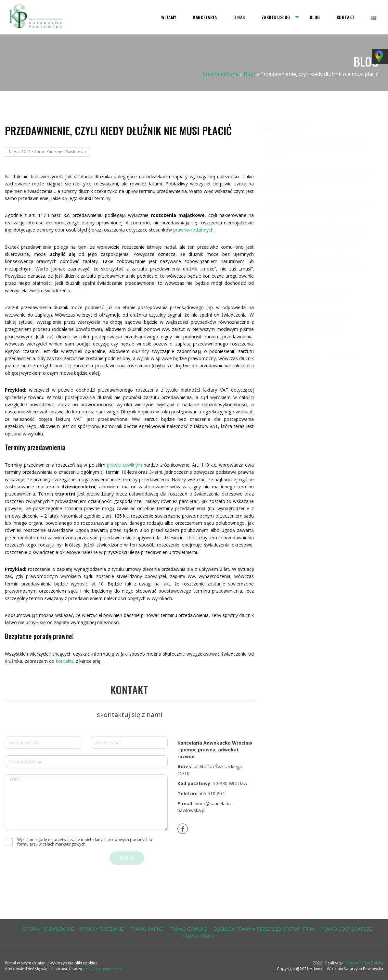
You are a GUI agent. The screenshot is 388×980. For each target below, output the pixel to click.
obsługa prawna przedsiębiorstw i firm (264, 929)
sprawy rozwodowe (48, 929)
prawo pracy (197, 936)
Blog (315, 17)
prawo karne (146, 929)
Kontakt (346, 17)
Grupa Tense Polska (364, 963)
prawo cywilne (188, 929)
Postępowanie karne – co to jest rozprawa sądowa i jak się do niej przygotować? (317, 209)
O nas (239, 17)
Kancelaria (205, 17)
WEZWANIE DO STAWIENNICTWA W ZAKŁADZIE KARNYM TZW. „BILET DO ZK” (314, 263)
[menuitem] (169, 17)
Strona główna (221, 74)
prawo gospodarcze (346, 929)
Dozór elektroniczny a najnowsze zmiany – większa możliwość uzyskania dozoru (318, 236)
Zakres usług (276, 17)
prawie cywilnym (124, 465)
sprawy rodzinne (102, 929)
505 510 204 (212, 793)
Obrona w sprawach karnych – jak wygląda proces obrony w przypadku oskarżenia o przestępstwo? (317, 178)
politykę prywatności (102, 969)
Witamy (169, 17)
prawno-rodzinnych (193, 230)
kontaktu (65, 661)
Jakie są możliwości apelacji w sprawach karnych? (314, 148)
